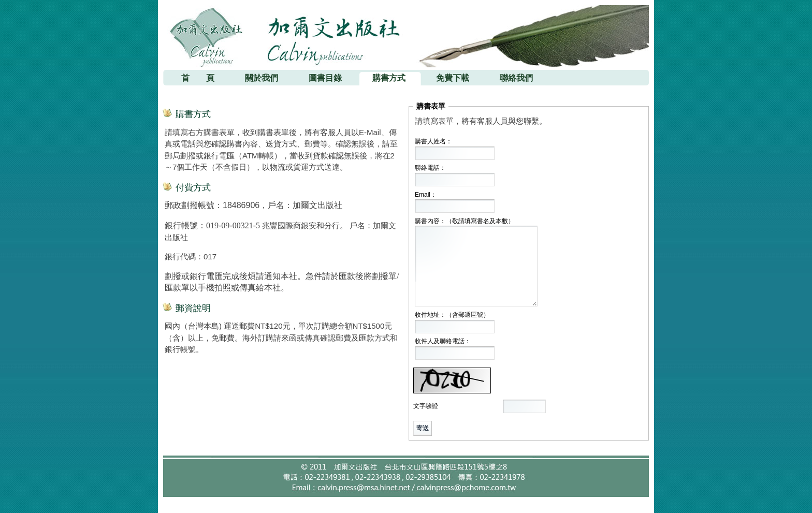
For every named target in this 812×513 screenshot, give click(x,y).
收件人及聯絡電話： (443, 341)
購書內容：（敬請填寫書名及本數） (465, 221)
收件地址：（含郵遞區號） (452, 315)
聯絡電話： (430, 168)
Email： (426, 195)
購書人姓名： (433, 141)
